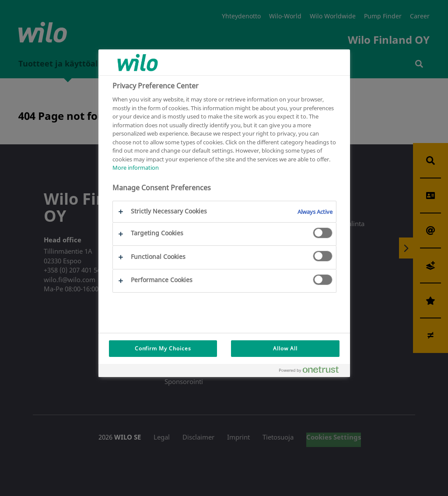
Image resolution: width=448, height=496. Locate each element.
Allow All (285, 348)
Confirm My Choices (163, 348)
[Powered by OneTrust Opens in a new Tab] (312, 372)
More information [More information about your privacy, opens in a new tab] (136, 168)
